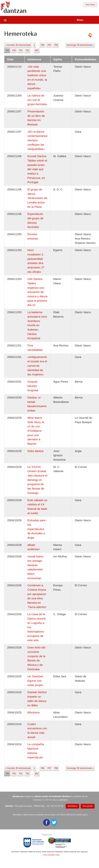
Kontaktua (72, 806)
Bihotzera (33, 712)
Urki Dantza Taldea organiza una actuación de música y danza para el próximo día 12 (37, 292)
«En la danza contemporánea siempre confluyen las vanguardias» (37, 140)
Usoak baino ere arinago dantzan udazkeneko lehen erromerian (35, 567)
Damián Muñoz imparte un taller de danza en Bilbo (37, 699)
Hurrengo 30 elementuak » (80, 45)
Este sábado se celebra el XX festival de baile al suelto (37, 507)
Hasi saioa (90, 4)
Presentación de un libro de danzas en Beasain (36, 118)
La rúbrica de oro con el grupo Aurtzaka (37, 100)
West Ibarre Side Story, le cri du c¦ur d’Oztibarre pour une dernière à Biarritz (36, 431)
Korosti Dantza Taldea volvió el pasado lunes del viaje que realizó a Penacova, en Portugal (37, 169)
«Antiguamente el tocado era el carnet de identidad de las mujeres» (37, 366)
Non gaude (88, 806)
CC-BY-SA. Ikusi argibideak (55, 800)
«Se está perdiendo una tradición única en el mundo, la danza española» (37, 77)
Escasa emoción (33, 236)
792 (27, 50)
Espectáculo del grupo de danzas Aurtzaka (35, 220)
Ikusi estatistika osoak (52, 855)
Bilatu (80, 20)
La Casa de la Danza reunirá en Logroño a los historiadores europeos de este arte (36, 627)
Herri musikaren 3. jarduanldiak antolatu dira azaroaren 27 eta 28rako (36, 261)
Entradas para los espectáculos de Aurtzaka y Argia (36, 529)
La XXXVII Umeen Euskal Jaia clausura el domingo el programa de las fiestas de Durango (37, 480)
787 (49, 45)
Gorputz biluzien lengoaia (33, 386)
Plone (63, 815)
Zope (53, 815)
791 (21, 50)
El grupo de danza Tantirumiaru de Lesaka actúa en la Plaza (37, 198)
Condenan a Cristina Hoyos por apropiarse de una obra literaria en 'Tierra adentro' (37, 596)
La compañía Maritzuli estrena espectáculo (36, 751)
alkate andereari (33, 547)
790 (14, 50)
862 (37, 50)
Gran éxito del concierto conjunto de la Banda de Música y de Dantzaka (36, 658)
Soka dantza (35, 451)
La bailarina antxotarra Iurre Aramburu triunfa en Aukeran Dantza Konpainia (37, 325)
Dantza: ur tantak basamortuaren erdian (37, 404)
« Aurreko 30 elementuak (18, 45)
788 (56, 45)
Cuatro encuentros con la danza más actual (37, 731)
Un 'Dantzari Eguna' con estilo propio (35, 681)
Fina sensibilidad (35, 348)
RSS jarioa (91, 36)
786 (42, 45)
